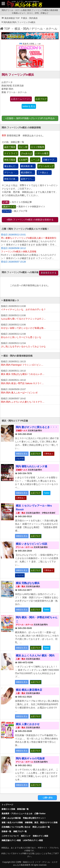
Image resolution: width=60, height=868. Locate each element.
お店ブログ (41, 99)
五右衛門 (23, 160)
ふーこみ (35, 160)
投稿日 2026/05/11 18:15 (30, 363)
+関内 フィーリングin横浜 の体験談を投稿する (30, 220)
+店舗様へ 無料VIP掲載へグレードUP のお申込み (30, 118)
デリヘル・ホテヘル (44, 29)
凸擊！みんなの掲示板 (11, 818)
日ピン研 (23, 147)
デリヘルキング (46, 166)
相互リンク (26, 836)
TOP (5, 29)
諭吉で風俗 (10, 147)
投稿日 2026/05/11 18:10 (30, 373)
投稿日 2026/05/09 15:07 (30, 391)
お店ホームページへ (21, 99)
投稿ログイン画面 (40, 836)
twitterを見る (29, 106)
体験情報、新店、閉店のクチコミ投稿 (41, 823)
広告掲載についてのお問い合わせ (16, 827)
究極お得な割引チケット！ (34, 818)
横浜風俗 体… (28, 166)
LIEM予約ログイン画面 (33, 840)
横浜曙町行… (28, 173)
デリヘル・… (11, 173)
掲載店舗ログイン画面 (11, 840)
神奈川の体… (11, 179)
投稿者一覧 (6, 831)
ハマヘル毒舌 (42, 153)
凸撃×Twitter (40, 814)
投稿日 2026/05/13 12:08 (30, 336)
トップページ (7, 805)
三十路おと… (44, 173)
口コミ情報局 (37, 147)
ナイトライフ (11, 153)
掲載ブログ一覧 (20, 831)
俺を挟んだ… (11, 166)
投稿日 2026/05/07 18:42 (30, 400)
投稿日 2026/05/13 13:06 (30, 317)
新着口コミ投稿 (8, 809)
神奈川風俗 (10, 160)
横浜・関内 (22, 29)
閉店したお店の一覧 (41, 827)
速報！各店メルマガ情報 (12, 823)
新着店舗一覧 (23, 809)
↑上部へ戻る (47, 798)
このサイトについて (10, 836)
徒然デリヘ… (28, 179)
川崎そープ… (50, 160)
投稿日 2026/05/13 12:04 (30, 345)
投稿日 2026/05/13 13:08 (30, 308)
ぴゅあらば (26, 153)
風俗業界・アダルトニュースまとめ (17, 814)
